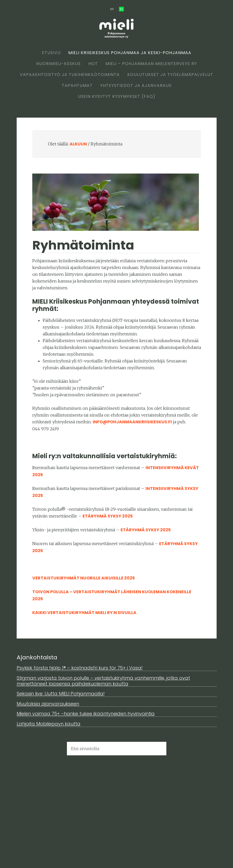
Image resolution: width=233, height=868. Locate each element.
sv (112, 9)
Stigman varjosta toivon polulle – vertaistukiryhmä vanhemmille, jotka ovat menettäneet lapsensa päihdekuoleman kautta (103, 681)
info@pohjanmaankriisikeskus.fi (132, 422)
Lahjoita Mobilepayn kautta (49, 724)
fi (121, 9)
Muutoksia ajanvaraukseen (48, 704)
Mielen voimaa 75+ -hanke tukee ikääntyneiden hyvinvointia (86, 714)
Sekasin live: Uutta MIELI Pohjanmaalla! (61, 694)
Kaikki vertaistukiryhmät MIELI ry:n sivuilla (84, 613)
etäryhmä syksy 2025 (108, 516)
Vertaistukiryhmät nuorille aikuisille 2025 (84, 578)
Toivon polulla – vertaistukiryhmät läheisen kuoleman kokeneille (112, 592)
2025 (38, 599)
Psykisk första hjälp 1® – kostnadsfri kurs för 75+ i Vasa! (80, 668)
